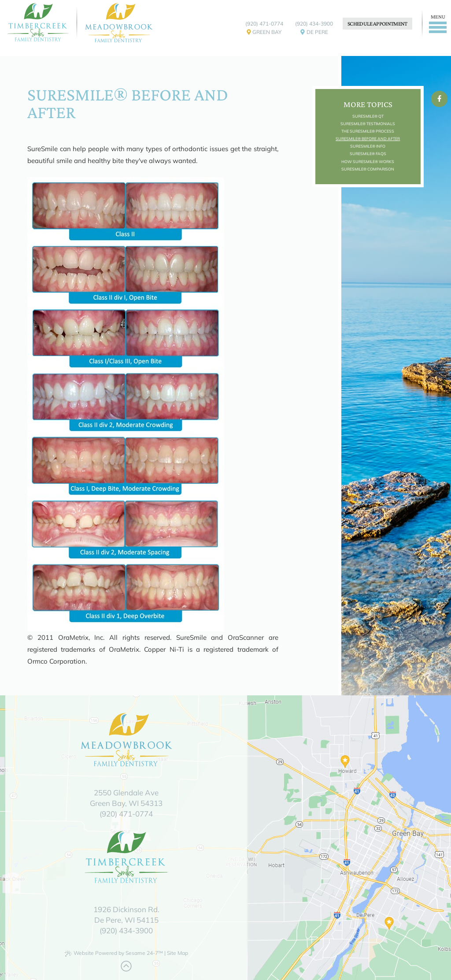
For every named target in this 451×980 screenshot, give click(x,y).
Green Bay (264, 34)
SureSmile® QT (368, 116)
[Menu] (436, 24)
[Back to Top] (126, 966)
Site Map (177, 953)
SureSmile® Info (368, 146)
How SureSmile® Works (368, 161)
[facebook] (439, 99)
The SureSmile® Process (368, 131)
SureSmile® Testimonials (368, 124)
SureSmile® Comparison (368, 169)
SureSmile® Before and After (368, 139)
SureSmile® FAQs (368, 154)
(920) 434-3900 (314, 24)
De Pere (314, 34)
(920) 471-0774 (264, 24)
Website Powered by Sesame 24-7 (114, 953)
